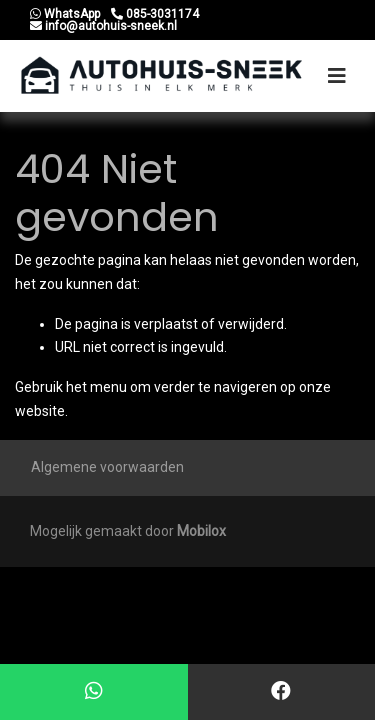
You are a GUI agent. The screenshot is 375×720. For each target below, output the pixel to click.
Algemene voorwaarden (107, 467)
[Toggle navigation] (337, 76)
